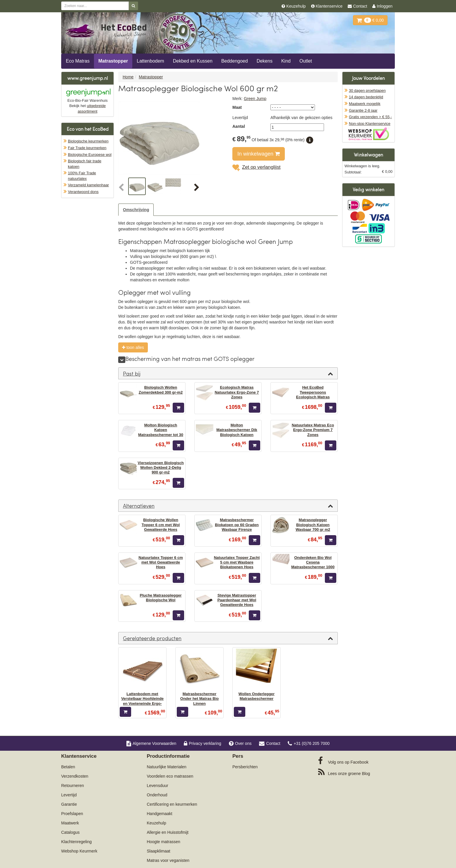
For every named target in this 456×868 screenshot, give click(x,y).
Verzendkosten (75, 776)
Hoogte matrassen (164, 842)
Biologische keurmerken (88, 141)
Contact (270, 743)
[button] (123, 188)
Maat (237, 107)
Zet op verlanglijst (257, 167)
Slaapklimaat (159, 851)
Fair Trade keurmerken (87, 148)
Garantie (69, 804)
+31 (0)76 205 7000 (309, 743)
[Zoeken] (133, 6)
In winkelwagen (259, 154)
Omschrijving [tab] (136, 210)
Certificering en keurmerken (172, 804)
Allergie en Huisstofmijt (168, 832)
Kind (286, 61)
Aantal (239, 126)
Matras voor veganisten (168, 860)
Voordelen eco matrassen (170, 776)
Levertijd (69, 795)
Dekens (265, 61)
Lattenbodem (150, 61)
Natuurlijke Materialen (167, 767)
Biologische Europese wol (90, 155)
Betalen (68, 767)
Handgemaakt (160, 814)
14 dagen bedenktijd (366, 97)
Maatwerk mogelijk (365, 104)
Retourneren (73, 786)
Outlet (306, 61)
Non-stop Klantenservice (370, 124)
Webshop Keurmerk (79, 851)
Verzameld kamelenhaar (88, 185)
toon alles (133, 347)
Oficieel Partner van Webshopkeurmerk (369, 134)
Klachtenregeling (76, 842)
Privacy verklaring (202, 743)
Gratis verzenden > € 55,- (370, 117)
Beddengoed (235, 61)
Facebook (343, 761)
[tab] (228, 373)
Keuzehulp (157, 823)
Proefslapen (72, 814)
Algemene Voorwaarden (151, 743)
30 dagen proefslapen (367, 91)
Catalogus (70, 832)
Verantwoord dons (83, 192)
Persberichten (245, 767)
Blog (344, 772)
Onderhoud (157, 795)
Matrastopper (113, 61)
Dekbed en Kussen (193, 61)
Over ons (240, 743)
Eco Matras (78, 61)
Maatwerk (70, 823)
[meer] (122, 360)
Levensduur (158, 786)
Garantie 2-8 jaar (363, 110)
